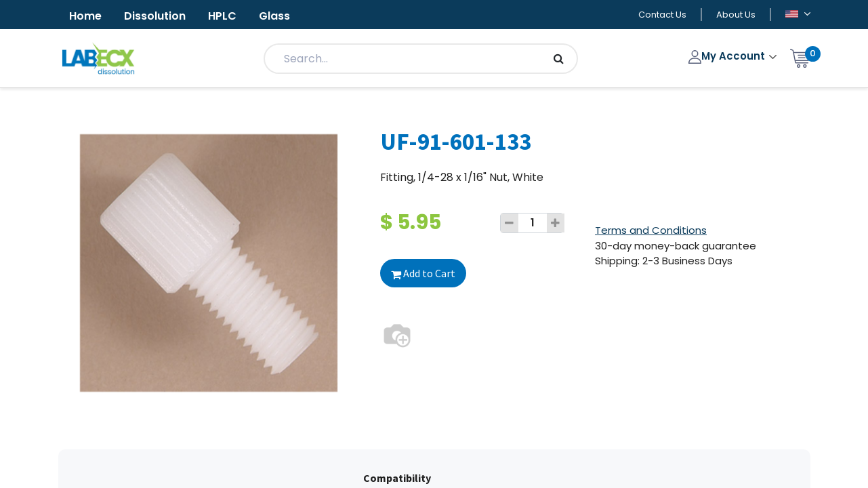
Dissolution (155, 16)
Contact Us (662, 15)
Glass (274, 16)
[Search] (559, 59)
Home (85, 16)
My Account (728, 56)
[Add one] (556, 223)
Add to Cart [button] (423, 273)
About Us (736, 15)
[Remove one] (510, 223)
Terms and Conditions (651, 230)
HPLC (222, 16)
